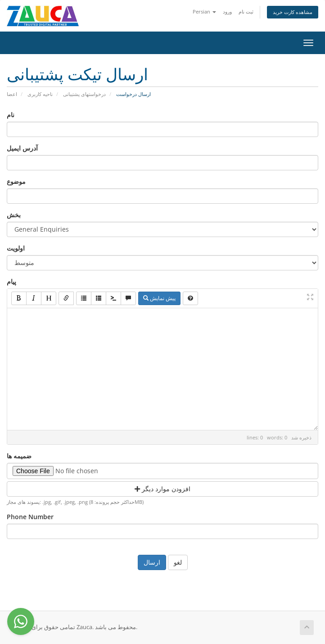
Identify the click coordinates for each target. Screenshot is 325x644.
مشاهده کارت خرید (293, 12)
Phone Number (30, 517)
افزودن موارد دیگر (162, 489)
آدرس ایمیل (22, 148)
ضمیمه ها (19, 456)
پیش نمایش (159, 298)
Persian (204, 11)
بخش (14, 215)
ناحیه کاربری (40, 94)
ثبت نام (246, 11)
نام (11, 115)
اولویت (16, 248)
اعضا (12, 94)
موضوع (16, 181)
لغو (178, 562)
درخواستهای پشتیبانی (84, 94)
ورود (227, 11)
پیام (11, 281)
